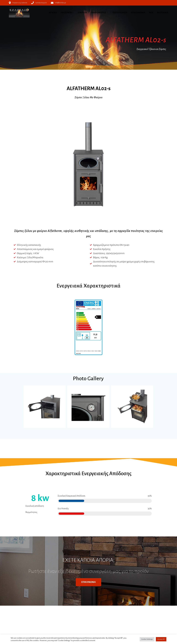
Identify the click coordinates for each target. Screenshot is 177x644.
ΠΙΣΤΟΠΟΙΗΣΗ (120, 13)
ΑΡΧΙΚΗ (53, 13)
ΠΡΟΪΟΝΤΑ (66, 13)
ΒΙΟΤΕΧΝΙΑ (163, 13)
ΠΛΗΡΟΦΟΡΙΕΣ (98, 13)
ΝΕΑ (151, 13)
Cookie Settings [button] (147, 639)
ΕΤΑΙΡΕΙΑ (82, 13)
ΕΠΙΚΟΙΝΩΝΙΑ (138, 13)
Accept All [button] (161, 639)
